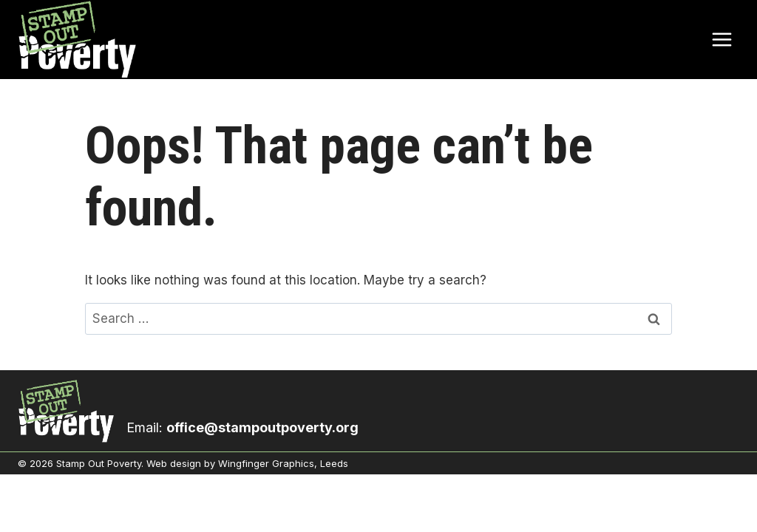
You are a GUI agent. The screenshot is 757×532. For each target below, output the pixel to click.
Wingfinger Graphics (266, 463)
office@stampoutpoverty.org (262, 427)
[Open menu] (722, 39)
